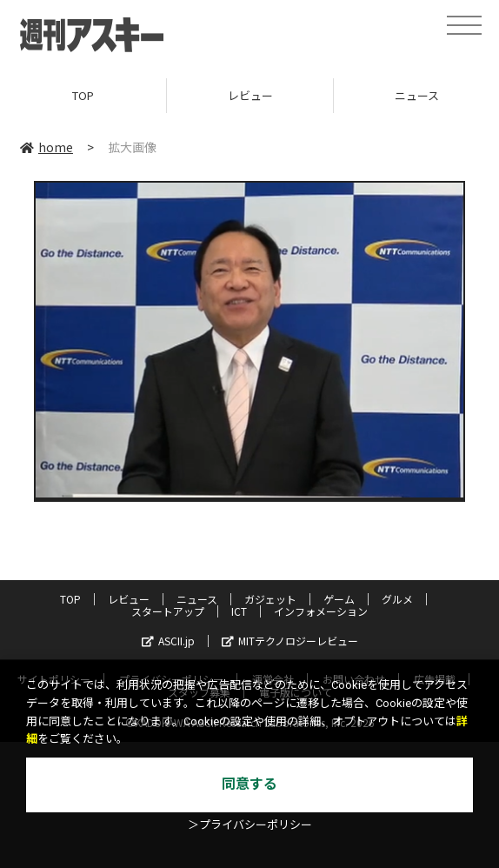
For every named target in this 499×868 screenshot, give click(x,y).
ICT (239, 611)
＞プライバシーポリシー (250, 825)
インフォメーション (321, 611)
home (47, 147)
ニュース (197, 599)
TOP (83, 95)
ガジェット (270, 599)
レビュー (250, 95)
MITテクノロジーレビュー (290, 641)
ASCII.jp (168, 641)
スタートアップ (168, 611)
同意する (249, 784)
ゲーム (339, 599)
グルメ (397, 599)
